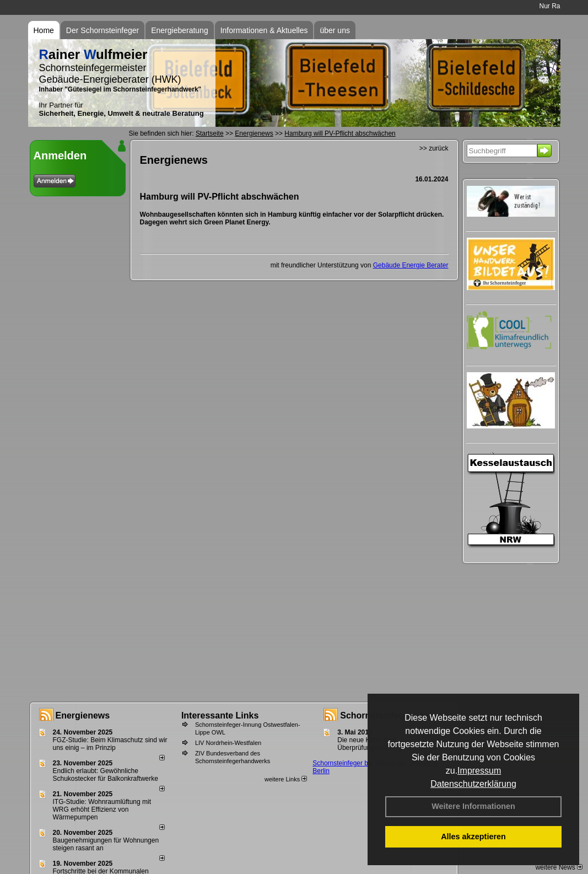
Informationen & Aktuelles (264, 30)
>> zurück (434, 148)
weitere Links (286, 779)
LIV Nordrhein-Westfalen (228, 743)
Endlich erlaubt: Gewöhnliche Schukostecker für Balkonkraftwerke (106, 775)
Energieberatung (180, 30)
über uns (335, 30)
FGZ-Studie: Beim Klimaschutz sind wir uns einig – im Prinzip (110, 744)
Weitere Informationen (473, 806)
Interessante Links (220, 715)
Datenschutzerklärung (473, 784)
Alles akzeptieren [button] (473, 837)
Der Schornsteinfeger (103, 30)
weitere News (559, 867)
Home (44, 30)
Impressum (479, 771)
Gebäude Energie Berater (411, 265)
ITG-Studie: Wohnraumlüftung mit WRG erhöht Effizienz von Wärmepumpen (102, 809)
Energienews (83, 715)
